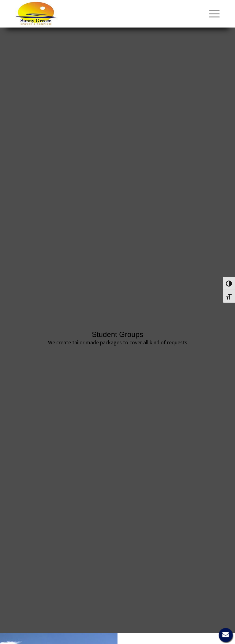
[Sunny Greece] (37, 14)
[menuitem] (211, 14)
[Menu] (211, 14)
